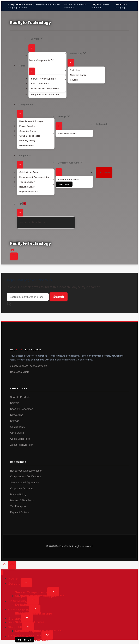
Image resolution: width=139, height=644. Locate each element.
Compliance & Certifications (26, 476)
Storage (15, 421)
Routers (74, 80)
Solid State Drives (67, 133)
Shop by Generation (22, 409)
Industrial (102, 124)
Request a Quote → (21, 372)
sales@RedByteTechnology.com (29, 366)
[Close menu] (2, 573)
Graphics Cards (28, 131)
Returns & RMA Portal (22, 500)
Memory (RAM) (27, 141)
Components (17, 427)
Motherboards (27, 145)
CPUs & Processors (30, 136)
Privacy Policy (18, 494)
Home (22, 66)
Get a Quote (104, 172)
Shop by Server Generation (46, 94)
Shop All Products (20, 397)
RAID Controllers (40, 83)
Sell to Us (64, 184)
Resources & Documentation (35, 177)
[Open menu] (14, 256)
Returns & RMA (27, 187)
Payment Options (29, 191)
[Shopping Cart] (46, 203)
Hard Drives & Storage (31, 121)
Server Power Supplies (43, 79)
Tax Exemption (27, 182)
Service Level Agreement (25, 482)
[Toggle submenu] (32, 48)
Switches (75, 70)
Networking (17, 415)
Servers (15, 403)
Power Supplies (28, 126)
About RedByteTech (69, 179)
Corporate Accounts (22, 488)
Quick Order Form (29, 172)
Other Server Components (45, 88)
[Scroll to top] (5, 565)
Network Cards (78, 75)
